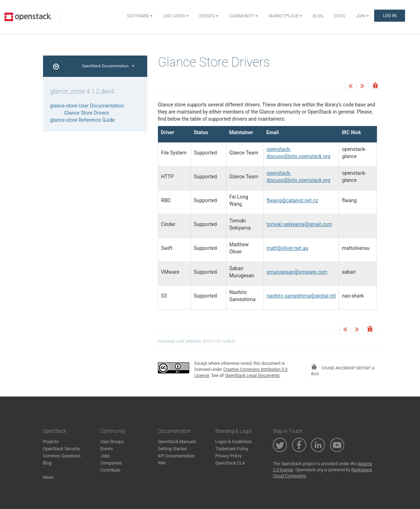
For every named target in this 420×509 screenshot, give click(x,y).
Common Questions (62, 456)
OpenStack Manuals (177, 442)
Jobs (105, 456)
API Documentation (176, 456)
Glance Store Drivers (87, 113)
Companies (111, 463)
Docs (339, 16)
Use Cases (176, 16)
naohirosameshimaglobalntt (301, 296)
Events (209, 16)
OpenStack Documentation (108, 66)
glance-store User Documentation (87, 106)
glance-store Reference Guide (83, 120)
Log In (390, 16)
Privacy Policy (228, 456)
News (48, 477)
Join (362, 16)
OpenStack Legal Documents (252, 376)
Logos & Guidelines (233, 442)
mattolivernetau (288, 248)
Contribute (110, 470)
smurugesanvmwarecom (297, 272)
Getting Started (172, 449)
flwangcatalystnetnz (293, 200)
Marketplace (285, 16)
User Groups (112, 442)
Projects (51, 442)
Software (140, 16)
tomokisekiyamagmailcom (300, 224)
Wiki (162, 463)
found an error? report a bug (343, 370)
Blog (318, 16)
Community (243, 16)
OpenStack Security (62, 449)
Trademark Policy (232, 449)
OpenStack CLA (230, 463)
